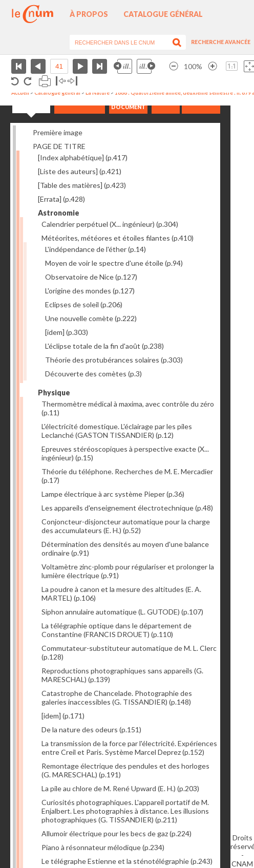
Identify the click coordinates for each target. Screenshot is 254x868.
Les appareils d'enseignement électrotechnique (127, 508)
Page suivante (80, 66)
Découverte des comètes (93, 374)
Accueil (20, 93)
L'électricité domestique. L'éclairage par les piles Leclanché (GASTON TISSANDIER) (117, 431)
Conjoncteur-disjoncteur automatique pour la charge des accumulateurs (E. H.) (126, 526)
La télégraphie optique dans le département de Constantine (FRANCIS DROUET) (117, 630)
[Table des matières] (82, 185)
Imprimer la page (45, 81)
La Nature (98, 93)
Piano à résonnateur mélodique (103, 847)
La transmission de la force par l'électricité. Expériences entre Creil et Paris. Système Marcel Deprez (129, 748)
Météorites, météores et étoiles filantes (118, 238)
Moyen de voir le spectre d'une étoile (114, 263)
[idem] (67, 332)
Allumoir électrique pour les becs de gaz (117, 833)
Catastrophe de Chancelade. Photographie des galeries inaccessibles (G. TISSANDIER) (117, 697)
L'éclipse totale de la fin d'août (104, 346)
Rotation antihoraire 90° (15, 81)
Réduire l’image (174, 66)
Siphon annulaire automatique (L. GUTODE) (122, 612)
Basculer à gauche (61, 81)
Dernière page (100, 66)
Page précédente (38, 66)
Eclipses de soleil (84, 304)
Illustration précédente (123, 66)
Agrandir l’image (213, 66)
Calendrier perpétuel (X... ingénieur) (110, 224)
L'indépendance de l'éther (96, 249)
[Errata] (61, 199)
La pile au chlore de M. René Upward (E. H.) (120, 788)
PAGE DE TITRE (59, 146)
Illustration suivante (146, 66)
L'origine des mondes (90, 291)
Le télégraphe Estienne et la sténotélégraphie (127, 861)
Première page (19, 66)
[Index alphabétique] (83, 157)
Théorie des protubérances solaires (114, 360)
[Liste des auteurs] (80, 171)
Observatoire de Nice (91, 277)
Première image (58, 132)
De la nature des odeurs (91, 729)
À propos (89, 14)
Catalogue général (163, 14)
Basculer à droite (72, 81)
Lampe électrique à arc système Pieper (113, 494)
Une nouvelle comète (91, 318)
